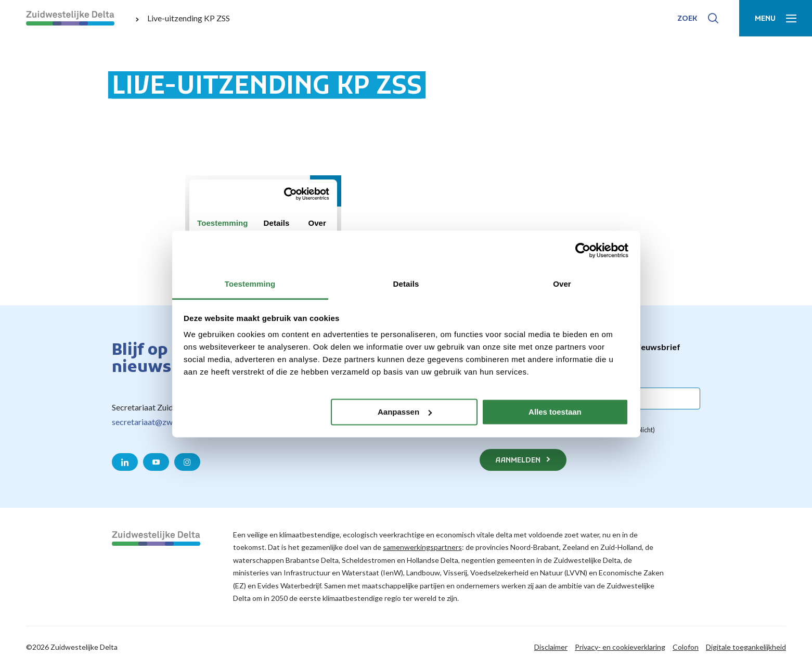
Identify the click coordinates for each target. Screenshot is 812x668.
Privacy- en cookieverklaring (620, 647)
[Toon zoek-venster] (698, 18)
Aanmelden (518, 461)
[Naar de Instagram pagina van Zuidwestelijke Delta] (187, 462)
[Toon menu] (776, 18)
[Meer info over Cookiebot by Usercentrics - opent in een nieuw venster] (583, 250)
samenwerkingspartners (422, 547)
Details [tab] (406, 284)
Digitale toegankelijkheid (746, 647)
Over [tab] (562, 284)
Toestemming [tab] (250, 284)
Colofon (686, 647)
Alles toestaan (555, 412)
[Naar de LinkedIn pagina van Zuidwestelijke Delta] (125, 462)
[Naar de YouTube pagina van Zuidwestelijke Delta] (156, 462)
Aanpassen (405, 412)
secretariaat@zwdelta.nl (155, 422)
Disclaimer (551, 647)
